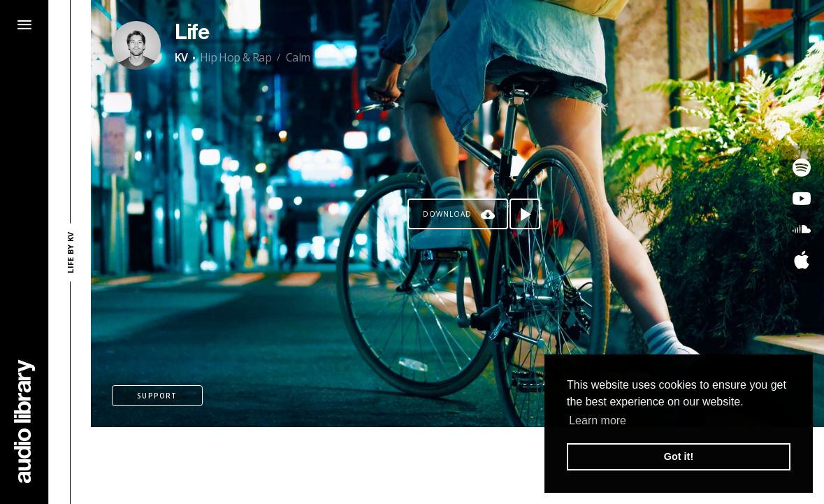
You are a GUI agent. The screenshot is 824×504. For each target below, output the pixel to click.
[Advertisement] (458, 466)
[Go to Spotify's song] (802, 168)
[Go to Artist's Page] (136, 45)
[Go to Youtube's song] (802, 199)
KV (181, 57)
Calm (298, 57)
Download (447, 214)
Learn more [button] (598, 420)
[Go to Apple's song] (802, 260)
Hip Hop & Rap (236, 57)
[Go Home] (24, 421)
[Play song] (525, 214)
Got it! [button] (679, 456)
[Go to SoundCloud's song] (802, 229)
